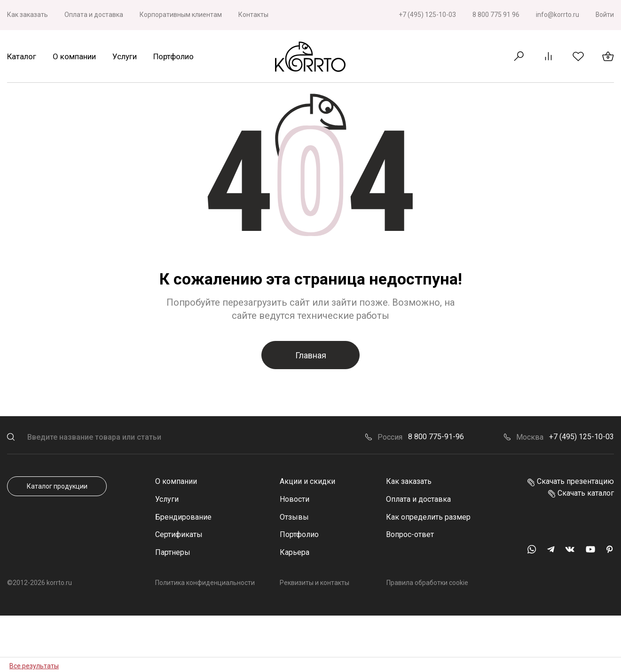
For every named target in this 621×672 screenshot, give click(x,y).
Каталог (22, 56)
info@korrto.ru (557, 15)
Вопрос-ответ (410, 534)
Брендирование (183, 517)
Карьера (295, 552)
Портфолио (173, 56)
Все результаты (34, 666)
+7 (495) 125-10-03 (427, 15)
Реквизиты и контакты (314, 583)
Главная (311, 355)
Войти (605, 15)
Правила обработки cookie (427, 583)
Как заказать (28, 15)
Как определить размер (428, 517)
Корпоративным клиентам (181, 15)
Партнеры (173, 552)
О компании (74, 56)
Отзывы (294, 517)
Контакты (253, 15)
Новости (295, 499)
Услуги (125, 56)
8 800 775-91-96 (436, 437)
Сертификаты (179, 534)
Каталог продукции (57, 486)
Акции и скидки (307, 481)
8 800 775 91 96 (495, 15)
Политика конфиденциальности (205, 583)
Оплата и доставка (94, 15)
